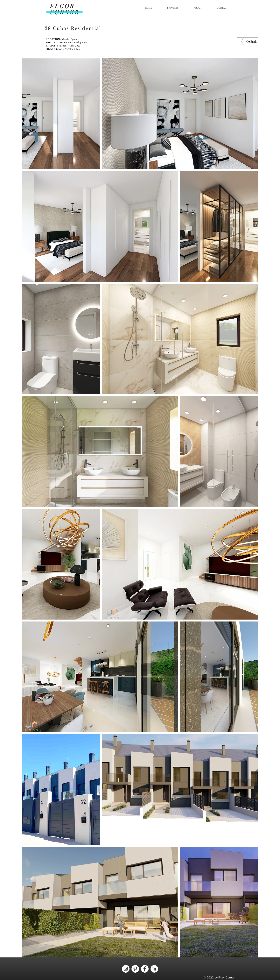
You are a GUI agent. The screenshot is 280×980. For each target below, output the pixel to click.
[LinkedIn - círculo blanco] (154, 969)
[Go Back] (248, 41)
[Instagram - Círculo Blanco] (126, 969)
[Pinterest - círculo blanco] (135, 969)
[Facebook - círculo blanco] (145, 969)
